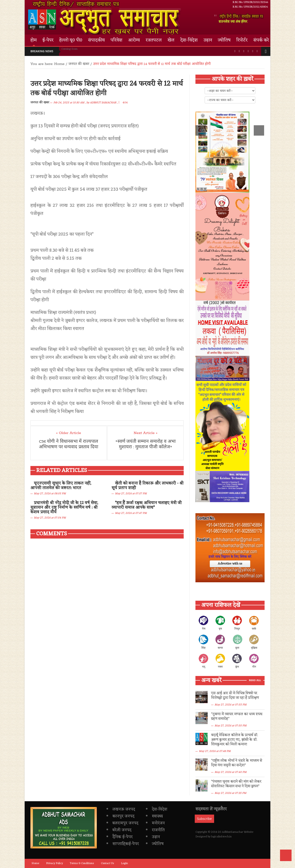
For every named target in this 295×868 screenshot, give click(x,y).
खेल (171, 40)
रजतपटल (154, 40)
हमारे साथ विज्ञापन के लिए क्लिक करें (230, 557)
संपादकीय (96, 40)
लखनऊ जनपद (124, 809)
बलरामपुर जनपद (125, 823)
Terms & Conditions (82, 863)
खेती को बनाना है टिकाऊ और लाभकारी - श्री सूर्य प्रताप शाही (147, 486)
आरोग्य (134, 40)
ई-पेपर (48, 40)
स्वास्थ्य (157, 816)
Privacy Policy (55, 863)
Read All (255, 680)
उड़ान (208, 40)
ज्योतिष (224, 40)
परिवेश (117, 40)
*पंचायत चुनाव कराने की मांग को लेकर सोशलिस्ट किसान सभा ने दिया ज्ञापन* (236, 784)
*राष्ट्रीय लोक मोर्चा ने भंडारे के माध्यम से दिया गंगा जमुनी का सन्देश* (237, 763)
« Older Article (68, 433)
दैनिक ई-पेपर (123, 837)
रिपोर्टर (242, 40)
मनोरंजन (158, 823)
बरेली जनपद (122, 830)
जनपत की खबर (40, 103)
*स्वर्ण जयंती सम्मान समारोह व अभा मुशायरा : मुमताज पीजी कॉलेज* (146, 444)
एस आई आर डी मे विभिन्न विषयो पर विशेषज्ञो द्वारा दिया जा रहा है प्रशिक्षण (235, 696)
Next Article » (146, 433)
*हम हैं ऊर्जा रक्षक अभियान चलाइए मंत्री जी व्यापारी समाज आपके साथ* (147, 505)
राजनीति (158, 830)
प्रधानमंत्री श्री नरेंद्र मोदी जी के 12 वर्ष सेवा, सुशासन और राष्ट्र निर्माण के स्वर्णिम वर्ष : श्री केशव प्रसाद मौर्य (64, 507)
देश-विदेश (189, 40)
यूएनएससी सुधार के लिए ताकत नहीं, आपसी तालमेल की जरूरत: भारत (61, 486)
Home (59, 64)
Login (124, 863)
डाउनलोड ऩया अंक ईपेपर (242, 18)
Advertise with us (230, 564)
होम (34, 40)
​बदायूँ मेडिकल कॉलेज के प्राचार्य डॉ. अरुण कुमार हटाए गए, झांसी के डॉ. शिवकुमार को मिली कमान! (235, 740)
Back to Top (286, 855)
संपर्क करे (261, 40)
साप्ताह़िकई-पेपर (126, 844)
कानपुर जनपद (123, 816)
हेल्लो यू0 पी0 (71, 40)
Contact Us (108, 863)
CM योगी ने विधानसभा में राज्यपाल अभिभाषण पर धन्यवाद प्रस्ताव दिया (69, 444)
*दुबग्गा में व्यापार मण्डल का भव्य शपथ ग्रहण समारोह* (237, 717)
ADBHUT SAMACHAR (103, 103)
